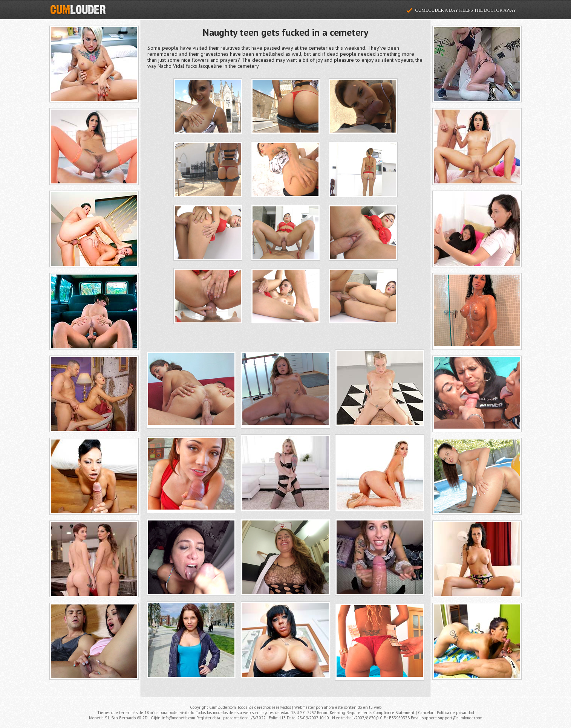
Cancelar (426, 713)
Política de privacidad (455, 713)
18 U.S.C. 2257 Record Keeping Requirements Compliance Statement (353, 713)
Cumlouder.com (78, 10)
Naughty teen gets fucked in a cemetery (285, 32)
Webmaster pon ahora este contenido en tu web (338, 707)
